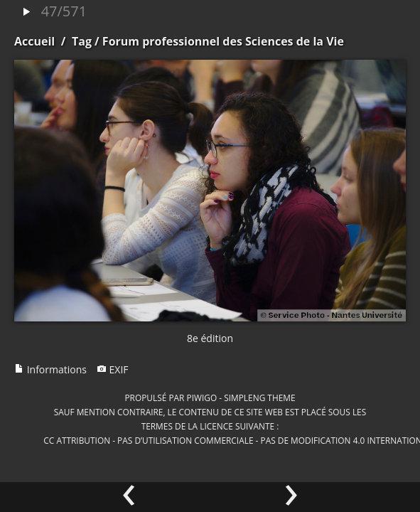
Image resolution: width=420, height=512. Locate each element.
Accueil (34, 41)
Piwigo (201, 398)
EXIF (113, 369)
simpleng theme (259, 398)
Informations (50, 369)
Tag (82, 41)
